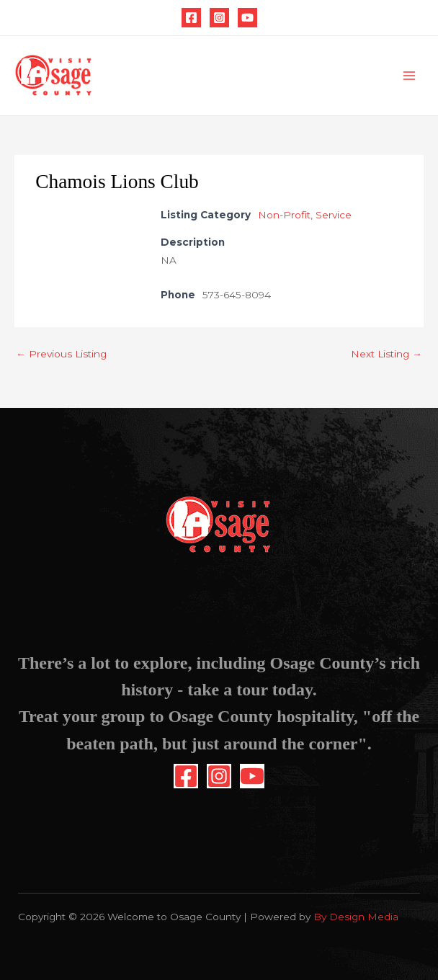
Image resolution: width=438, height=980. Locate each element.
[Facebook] (191, 18)
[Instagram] (219, 18)
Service (334, 215)
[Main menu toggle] (410, 76)
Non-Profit (284, 215)
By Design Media (356, 917)
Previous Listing (61, 354)
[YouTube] (247, 18)
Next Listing (386, 354)
